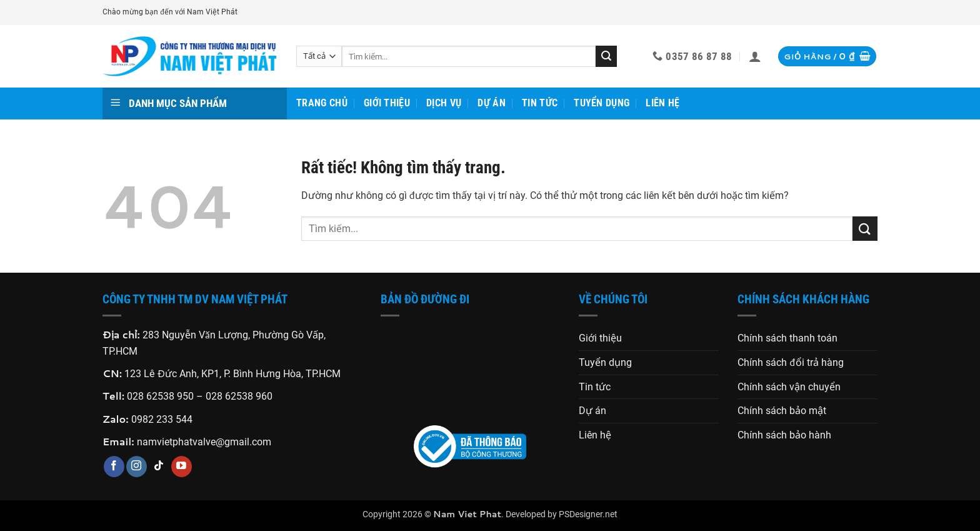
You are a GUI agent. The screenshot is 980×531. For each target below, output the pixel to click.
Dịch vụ (444, 103)
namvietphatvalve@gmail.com (204, 442)
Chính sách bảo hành (784, 435)
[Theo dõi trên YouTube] (182, 467)
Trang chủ (322, 103)
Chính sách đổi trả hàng (791, 362)
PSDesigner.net (588, 514)
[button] (755, 56)
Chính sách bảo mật (782, 411)
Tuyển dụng (602, 103)
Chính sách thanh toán (787, 338)
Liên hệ (662, 103)
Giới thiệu (387, 103)
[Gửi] (606, 56)
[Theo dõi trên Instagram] (137, 467)
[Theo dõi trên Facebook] (114, 467)
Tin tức (540, 103)
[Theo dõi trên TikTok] (159, 467)
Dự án (492, 103)
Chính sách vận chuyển (789, 387)
